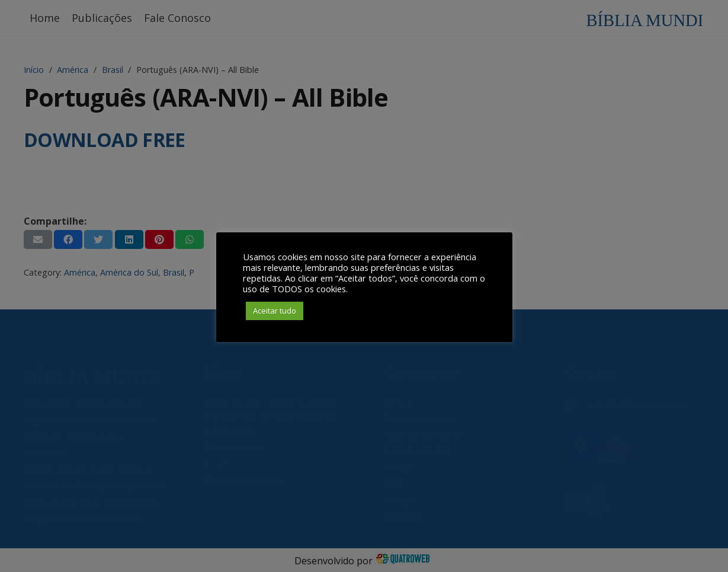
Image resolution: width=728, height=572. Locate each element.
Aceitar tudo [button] (275, 311)
